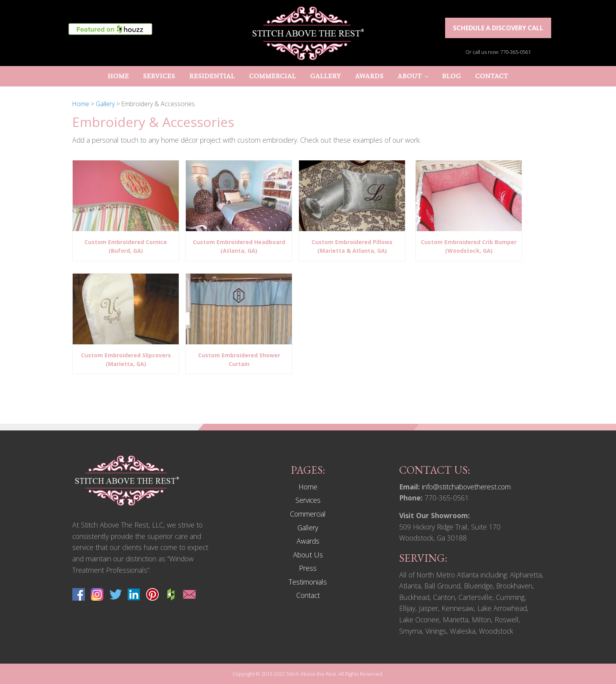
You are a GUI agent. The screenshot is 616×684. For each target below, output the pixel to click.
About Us (308, 555)
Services (308, 500)
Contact (308, 595)
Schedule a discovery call (498, 28)
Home (308, 487)
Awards (308, 541)
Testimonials (308, 582)
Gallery (308, 528)
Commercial (308, 514)
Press (308, 568)
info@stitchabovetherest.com (466, 487)
